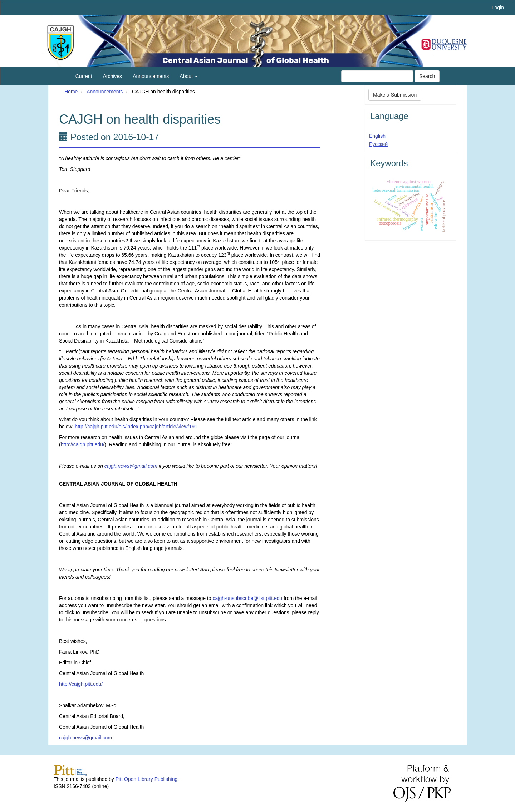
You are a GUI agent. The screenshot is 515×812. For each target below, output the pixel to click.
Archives (112, 76)
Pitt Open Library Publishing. (147, 779)
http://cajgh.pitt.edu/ (83, 444)
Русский (378, 144)
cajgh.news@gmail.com (85, 738)
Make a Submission (395, 95)
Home (71, 92)
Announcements (151, 76)
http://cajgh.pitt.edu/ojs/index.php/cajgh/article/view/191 (136, 427)
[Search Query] (377, 76)
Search (427, 76)
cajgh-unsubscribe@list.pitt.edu (248, 598)
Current (84, 76)
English (377, 136)
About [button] (188, 76)
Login (498, 8)
